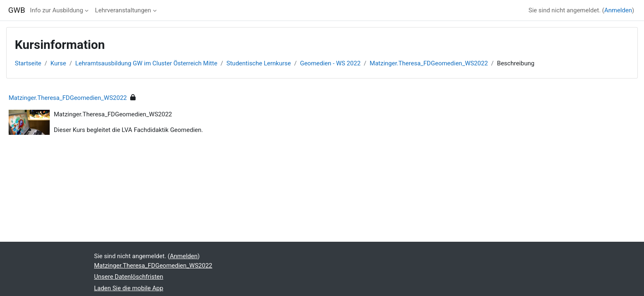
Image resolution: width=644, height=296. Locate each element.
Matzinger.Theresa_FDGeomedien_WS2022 (429, 63)
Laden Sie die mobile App (129, 288)
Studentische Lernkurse (259, 63)
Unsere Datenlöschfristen (129, 277)
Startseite (28, 63)
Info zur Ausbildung (56, 10)
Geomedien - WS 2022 (330, 63)
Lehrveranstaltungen (123, 10)
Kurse (58, 63)
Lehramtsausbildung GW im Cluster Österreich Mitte (146, 63)
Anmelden (618, 10)
